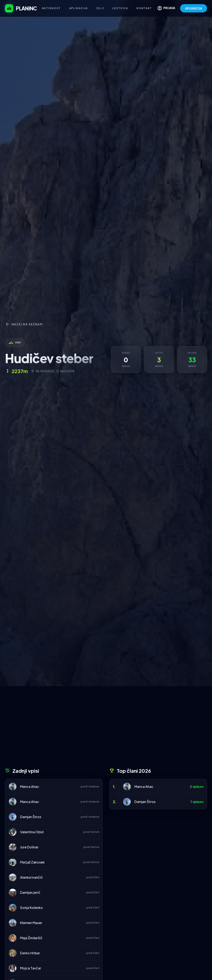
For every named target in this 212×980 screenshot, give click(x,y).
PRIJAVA (166, 8)
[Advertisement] (106, 728)
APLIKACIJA (194, 8)
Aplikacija (78, 8)
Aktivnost (51, 8)
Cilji (100, 8)
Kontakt (144, 8)
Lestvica (120, 8)
